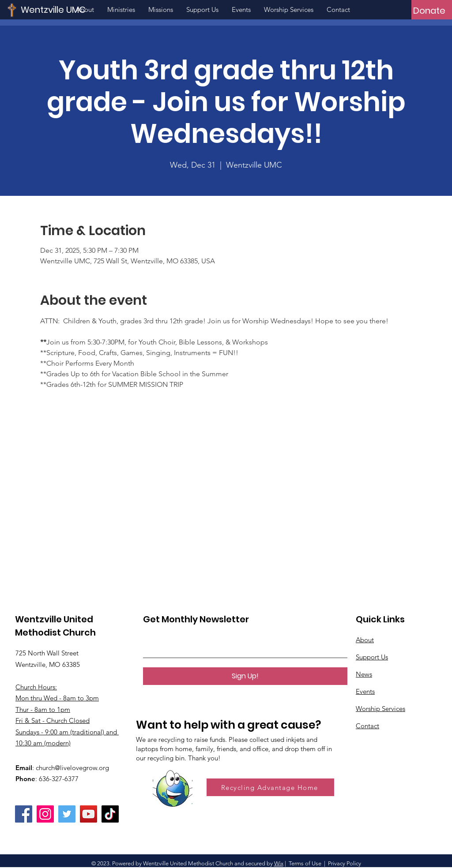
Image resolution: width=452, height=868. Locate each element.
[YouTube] (89, 814)
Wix (279, 863)
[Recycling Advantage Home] (270, 787)
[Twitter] (67, 814)
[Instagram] (45, 814)
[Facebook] (24, 814)
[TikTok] (110, 814)
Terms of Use (305, 863)
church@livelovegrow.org (72, 768)
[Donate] (429, 11)
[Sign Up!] (245, 676)
